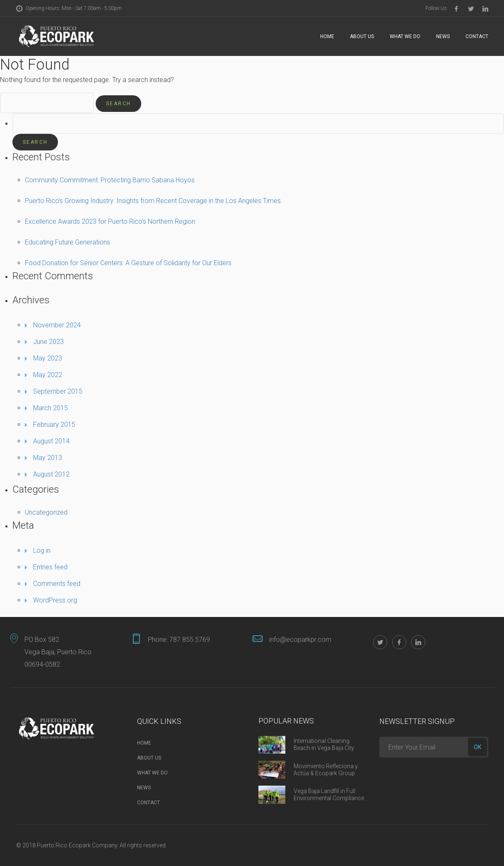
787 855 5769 (190, 640)
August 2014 (51, 441)
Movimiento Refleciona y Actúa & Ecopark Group (326, 770)
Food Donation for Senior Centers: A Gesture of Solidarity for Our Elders (128, 263)
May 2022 (48, 375)
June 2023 (48, 342)
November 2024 (57, 325)
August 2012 (51, 474)
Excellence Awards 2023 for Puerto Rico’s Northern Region (110, 221)
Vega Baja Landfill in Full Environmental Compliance (329, 795)
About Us (362, 36)
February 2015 (54, 425)
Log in (42, 550)
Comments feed (57, 584)
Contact (477, 36)
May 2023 (48, 358)
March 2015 (51, 408)
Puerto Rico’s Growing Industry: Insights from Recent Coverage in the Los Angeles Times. (154, 201)
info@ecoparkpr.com (300, 640)
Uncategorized (46, 512)
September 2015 (58, 391)
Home (327, 36)
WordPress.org (55, 600)
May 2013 (48, 458)
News (443, 36)
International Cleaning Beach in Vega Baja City (324, 744)
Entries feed (50, 567)
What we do (405, 36)
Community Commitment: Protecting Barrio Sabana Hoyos (110, 180)
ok (477, 747)
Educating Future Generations (68, 242)
